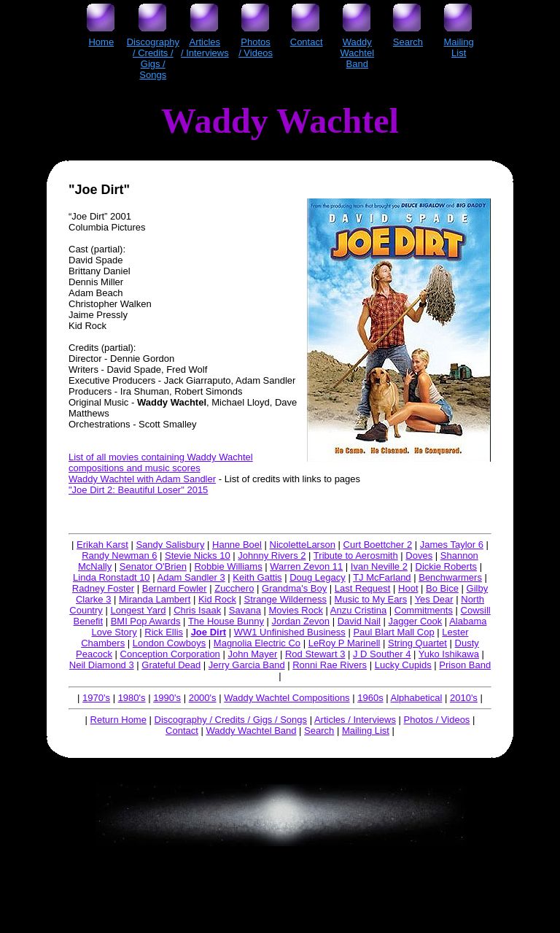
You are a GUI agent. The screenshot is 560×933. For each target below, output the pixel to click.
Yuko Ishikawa (449, 654)
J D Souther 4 (382, 654)
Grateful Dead (171, 665)
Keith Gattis (257, 577)
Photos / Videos (437, 720)
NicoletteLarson (303, 545)
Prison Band (465, 665)
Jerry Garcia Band (247, 665)
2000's (203, 698)
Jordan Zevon (301, 621)
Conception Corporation (170, 654)
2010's (464, 698)
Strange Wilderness (285, 599)
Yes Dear (434, 599)
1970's (96, 698)
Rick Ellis (164, 632)
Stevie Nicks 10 (198, 555)
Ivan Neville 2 (379, 566)
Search (319, 731)
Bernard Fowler (175, 588)
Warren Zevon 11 (306, 566)
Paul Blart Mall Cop (393, 632)
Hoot (408, 588)
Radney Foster (103, 588)
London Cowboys (169, 643)
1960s (370, 698)
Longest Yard (138, 610)
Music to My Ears (371, 599)
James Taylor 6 (452, 545)
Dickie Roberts (447, 566)
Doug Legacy (318, 577)
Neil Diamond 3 (102, 665)
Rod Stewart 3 (315, 654)
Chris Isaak (197, 610)
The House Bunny (226, 621)
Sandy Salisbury (170, 545)
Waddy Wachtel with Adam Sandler (142, 479)
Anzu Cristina (358, 610)
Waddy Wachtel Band (251, 731)
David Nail (359, 621)
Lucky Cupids (403, 665)
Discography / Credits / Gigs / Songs (231, 720)
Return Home (118, 720)
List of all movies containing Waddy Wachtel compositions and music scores (161, 462)
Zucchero (234, 588)
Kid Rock (217, 599)
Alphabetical (417, 698)
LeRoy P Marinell (345, 643)
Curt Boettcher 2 (378, 545)
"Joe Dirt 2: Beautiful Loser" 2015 (138, 490)
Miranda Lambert (155, 599)
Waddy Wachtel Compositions (287, 698)
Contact (182, 731)
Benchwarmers (450, 577)
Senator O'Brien (153, 566)
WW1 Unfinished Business (290, 632)
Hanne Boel (237, 545)
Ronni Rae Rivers (330, 665)
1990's (167, 698)
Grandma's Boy (294, 588)
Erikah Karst (102, 545)
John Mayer (252, 654)
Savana (245, 610)
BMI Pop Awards (146, 621)
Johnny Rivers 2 (272, 555)
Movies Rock (296, 610)
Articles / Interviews (355, 720)
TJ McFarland (382, 577)
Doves (419, 555)
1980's (132, 698)
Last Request (363, 588)
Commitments (424, 610)
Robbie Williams (228, 566)
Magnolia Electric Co (257, 643)
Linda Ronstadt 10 (112, 577)
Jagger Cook (416, 621)
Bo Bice (442, 588)
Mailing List (366, 731)
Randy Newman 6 (119, 555)
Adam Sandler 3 (191, 577)
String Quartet (417, 643)
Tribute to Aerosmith (356, 555)
